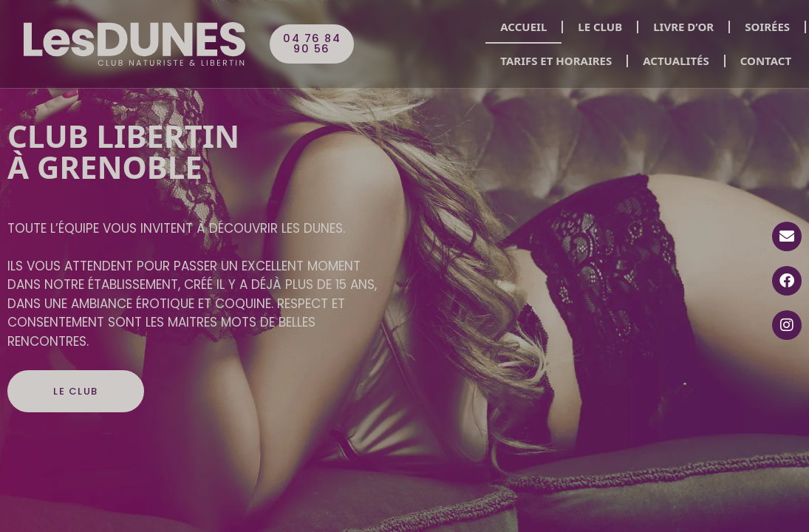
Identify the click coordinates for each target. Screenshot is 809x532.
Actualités (676, 61)
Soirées (767, 27)
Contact (766, 61)
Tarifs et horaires (556, 61)
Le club (600, 27)
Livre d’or (683, 27)
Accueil (523, 27)
